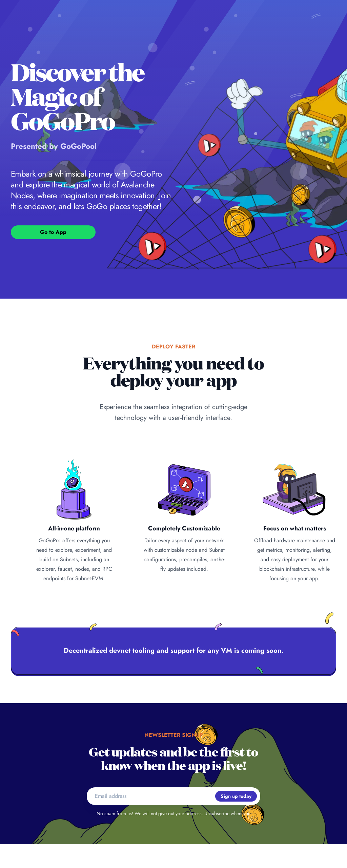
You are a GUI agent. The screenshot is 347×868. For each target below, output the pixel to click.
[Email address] (151, 796)
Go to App (53, 232)
